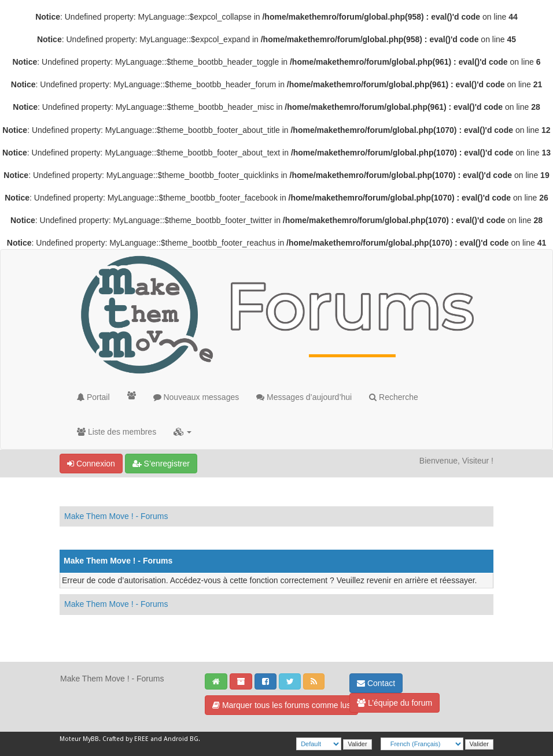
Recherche (394, 397)
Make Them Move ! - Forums (116, 516)
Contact (376, 683)
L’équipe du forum (395, 703)
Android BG (181, 739)
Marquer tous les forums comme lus (281, 705)
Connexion (91, 464)
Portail (93, 397)
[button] (183, 432)
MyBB (91, 739)
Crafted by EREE (126, 739)
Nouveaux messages (196, 397)
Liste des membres (117, 432)
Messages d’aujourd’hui (304, 397)
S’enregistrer (161, 464)
